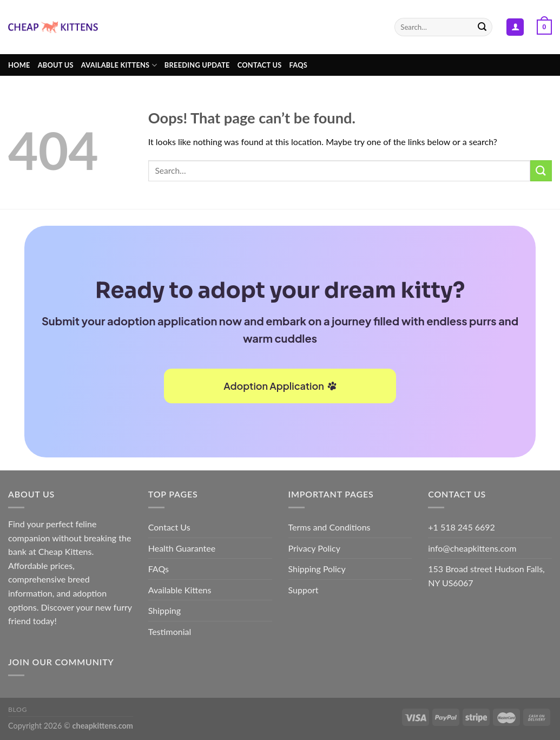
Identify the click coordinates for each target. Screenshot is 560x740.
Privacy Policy (315, 548)
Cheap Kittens (65, 551)
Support (304, 590)
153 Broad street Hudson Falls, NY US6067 (486, 576)
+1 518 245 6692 (462, 527)
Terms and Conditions (330, 527)
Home (19, 65)
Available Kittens (180, 590)
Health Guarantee (182, 548)
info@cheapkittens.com (472, 548)
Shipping (164, 610)
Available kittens (119, 65)
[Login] (515, 27)
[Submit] (483, 27)
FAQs (298, 65)
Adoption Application (280, 386)
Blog (18, 709)
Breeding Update (197, 65)
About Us (56, 65)
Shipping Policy (317, 569)
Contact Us (260, 65)
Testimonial (170, 631)
